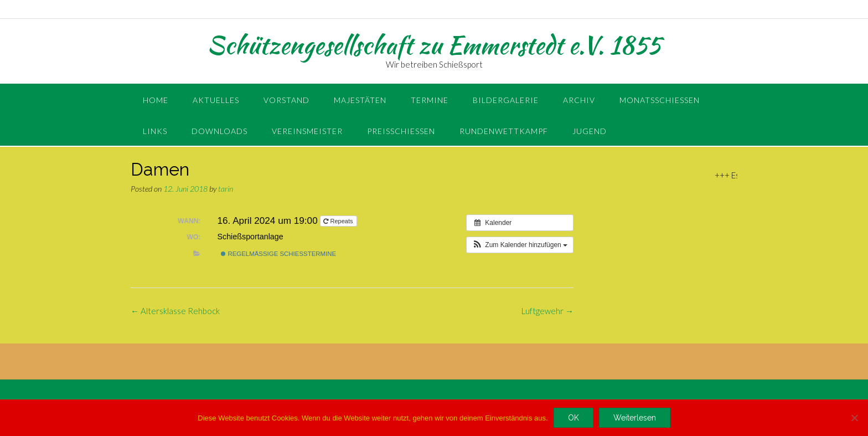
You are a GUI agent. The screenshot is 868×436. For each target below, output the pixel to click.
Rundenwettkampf (504, 131)
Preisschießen (401, 131)
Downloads (219, 131)
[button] (520, 245)
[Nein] (854, 418)
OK (573, 418)
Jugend (590, 131)
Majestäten (360, 100)
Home (156, 100)
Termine (430, 100)
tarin (226, 189)
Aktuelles (216, 100)
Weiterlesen (635, 418)
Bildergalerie (506, 100)
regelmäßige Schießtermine (278, 254)
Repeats (339, 221)
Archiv (579, 100)
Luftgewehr (547, 311)
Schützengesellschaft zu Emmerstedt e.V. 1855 (434, 45)
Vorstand (286, 100)
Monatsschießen (660, 100)
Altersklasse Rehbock (175, 311)
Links (155, 131)
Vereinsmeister (307, 131)
